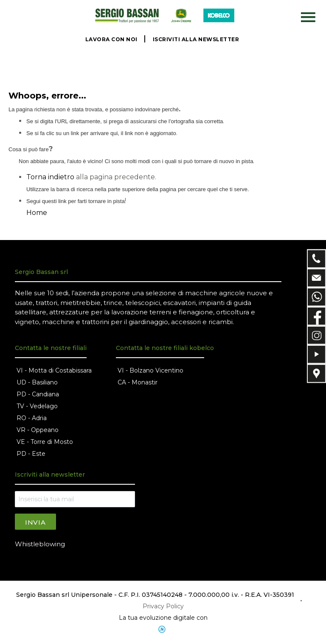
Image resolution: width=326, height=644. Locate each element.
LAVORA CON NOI (111, 39)
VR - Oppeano (38, 430)
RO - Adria (32, 418)
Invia (35, 522)
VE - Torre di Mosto (45, 442)
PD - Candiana (38, 394)
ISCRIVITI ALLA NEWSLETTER (196, 39)
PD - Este (31, 454)
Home (37, 213)
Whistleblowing (40, 544)
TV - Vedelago (37, 406)
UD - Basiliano (37, 382)
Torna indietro (50, 177)
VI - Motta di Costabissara (54, 370)
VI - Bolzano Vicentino (150, 370)
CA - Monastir (138, 382)
